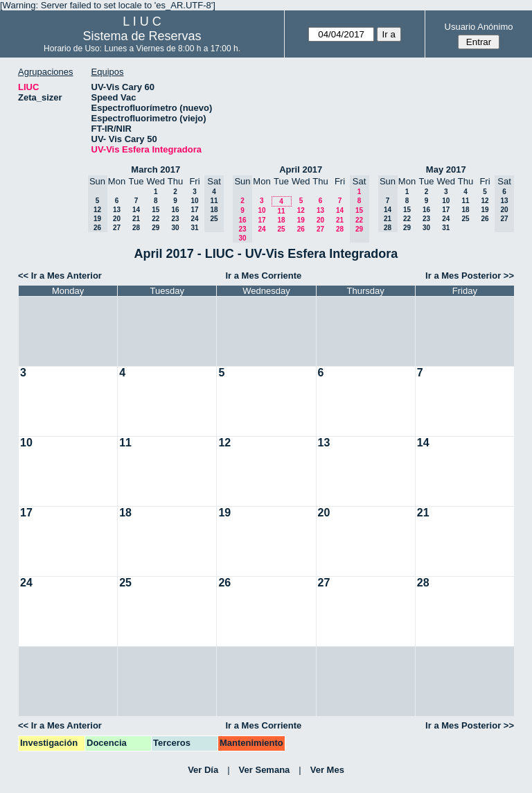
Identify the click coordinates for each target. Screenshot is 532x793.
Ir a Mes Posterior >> (470, 276)
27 (117, 228)
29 (156, 228)
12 (301, 210)
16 (175, 210)
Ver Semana (265, 770)
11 (281, 211)
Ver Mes (327, 770)
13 (117, 210)
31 (194, 228)
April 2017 (301, 169)
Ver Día (203, 770)
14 (136, 210)
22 (156, 219)
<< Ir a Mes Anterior (60, 276)
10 (194, 201)
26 (301, 229)
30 (175, 228)
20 (117, 219)
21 (136, 219)
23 (175, 219)
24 (194, 219)
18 (281, 220)
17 (194, 210)
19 (301, 220)
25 (281, 229)
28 (136, 228)
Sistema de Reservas (142, 36)
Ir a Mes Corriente (263, 276)
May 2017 (446, 169)
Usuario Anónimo (479, 27)
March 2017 (156, 169)
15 (156, 210)
